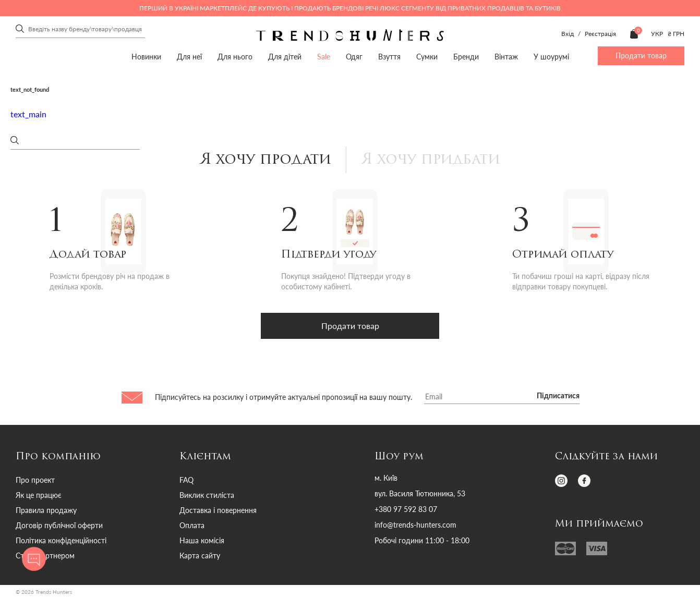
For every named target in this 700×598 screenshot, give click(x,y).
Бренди (466, 57)
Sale (324, 57)
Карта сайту (200, 556)
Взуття (389, 57)
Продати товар (641, 56)
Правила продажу (46, 511)
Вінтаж (506, 57)
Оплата (192, 526)
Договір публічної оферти (59, 526)
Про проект (35, 480)
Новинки (146, 57)
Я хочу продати (263, 160)
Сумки (427, 57)
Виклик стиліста (207, 496)
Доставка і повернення (218, 511)
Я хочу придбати (432, 160)
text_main (28, 114)
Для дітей (285, 57)
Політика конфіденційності (61, 541)
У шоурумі (551, 57)
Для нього (235, 57)
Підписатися (558, 397)
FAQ (186, 480)
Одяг (354, 57)
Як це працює (39, 496)
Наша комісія (202, 541)
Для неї (189, 57)
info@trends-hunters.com (415, 526)
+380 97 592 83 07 (406, 510)
